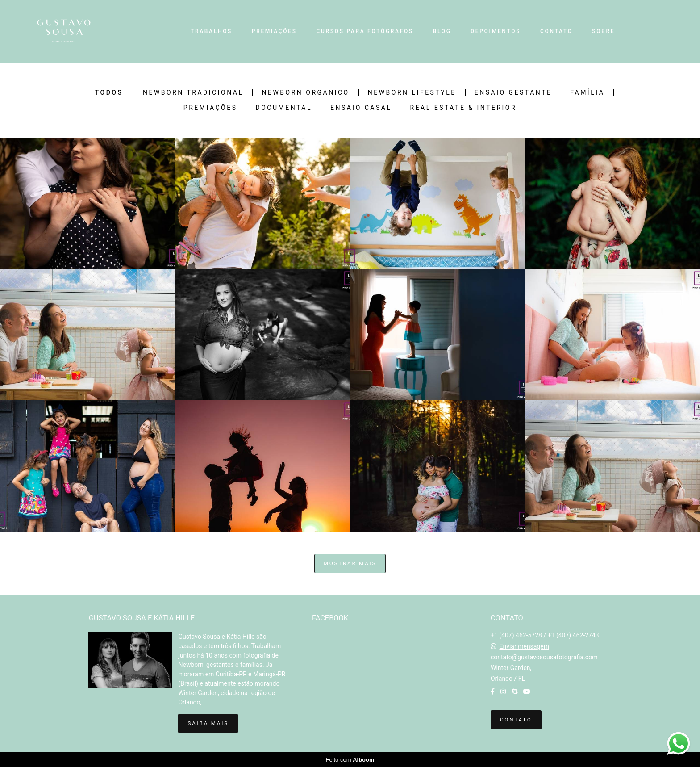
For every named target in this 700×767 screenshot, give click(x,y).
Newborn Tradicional (193, 92)
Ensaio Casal (361, 108)
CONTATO (556, 31)
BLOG (442, 31)
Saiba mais (208, 723)
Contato (516, 720)
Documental (283, 108)
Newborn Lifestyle (412, 92)
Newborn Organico (305, 92)
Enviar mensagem (524, 646)
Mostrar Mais (350, 563)
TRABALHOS (211, 31)
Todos (109, 92)
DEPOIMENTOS (496, 31)
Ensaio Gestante (513, 92)
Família (587, 92)
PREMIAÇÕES (274, 31)
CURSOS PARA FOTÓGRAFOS (365, 31)
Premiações (210, 108)
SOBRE (603, 31)
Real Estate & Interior (464, 108)
